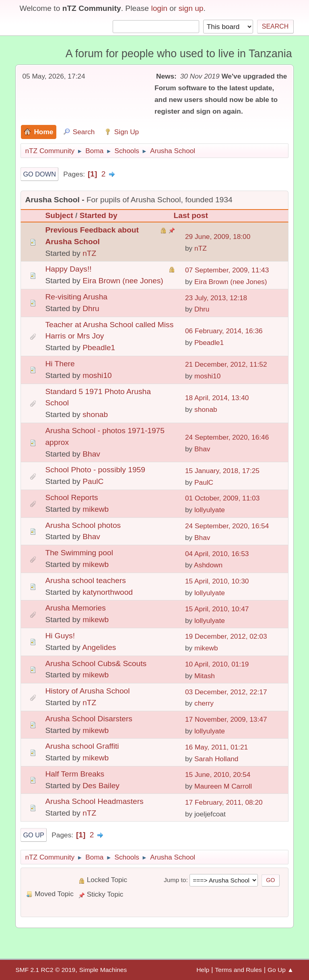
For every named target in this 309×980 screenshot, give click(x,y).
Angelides (99, 647)
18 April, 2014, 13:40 (217, 398)
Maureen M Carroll (223, 786)
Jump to (175, 880)
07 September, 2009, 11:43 (227, 270)
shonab (95, 414)
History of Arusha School (87, 691)
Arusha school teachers (85, 580)
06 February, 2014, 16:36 (224, 331)
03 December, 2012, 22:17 (226, 692)
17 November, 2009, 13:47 (226, 719)
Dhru (91, 308)
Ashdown (208, 565)
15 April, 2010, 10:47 (217, 609)
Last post (191, 215)
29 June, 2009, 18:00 (218, 237)
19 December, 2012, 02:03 (226, 636)
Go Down (39, 174)
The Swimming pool (79, 553)
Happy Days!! (68, 269)
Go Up (34, 835)
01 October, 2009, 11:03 (222, 498)
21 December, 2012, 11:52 (226, 364)
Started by (99, 215)
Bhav (91, 454)
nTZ (89, 253)
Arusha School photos (83, 525)
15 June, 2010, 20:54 (218, 774)
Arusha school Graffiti (82, 746)
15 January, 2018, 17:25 (222, 471)
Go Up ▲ (281, 970)
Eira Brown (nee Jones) (123, 281)
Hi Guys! (60, 636)
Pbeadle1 (99, 348)
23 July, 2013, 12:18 (216, 298)
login (159, 8)
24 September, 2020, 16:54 (227, 526)
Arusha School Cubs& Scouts (96, 663)
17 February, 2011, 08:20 (224, 802)
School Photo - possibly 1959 (95, 470)
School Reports (71, 497)
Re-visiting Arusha (76, 297)
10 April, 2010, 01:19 (217, 664)
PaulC (93, 481)
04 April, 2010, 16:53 (217, 554)
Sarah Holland (216, 759)
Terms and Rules (238, 970)
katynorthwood (108, 592)
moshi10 (97, 375)
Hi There (60, 364)
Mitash (205, 676)
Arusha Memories (75, 608)
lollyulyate (210, 510)
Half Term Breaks (75, 774)
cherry (204, 703)
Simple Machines (103, 970)
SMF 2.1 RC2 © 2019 (45, 970)
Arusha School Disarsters (89, 719)
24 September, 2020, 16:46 (227, 437)
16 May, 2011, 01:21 (216, 747)
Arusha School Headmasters (94, 801)
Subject (59, 215)
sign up (191, 8)
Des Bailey (101, 786)
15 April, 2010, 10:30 (217, 581)
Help (203, 970)
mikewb (96, 509)
